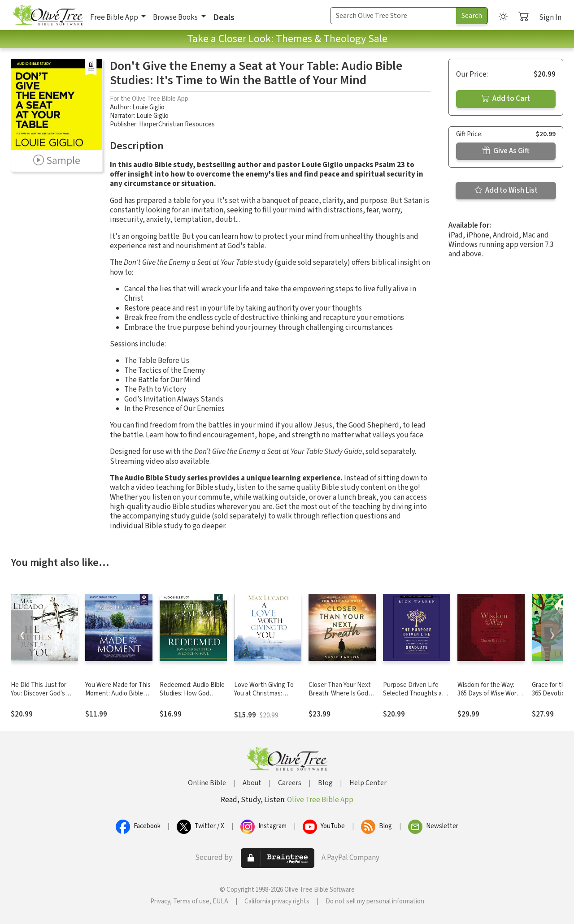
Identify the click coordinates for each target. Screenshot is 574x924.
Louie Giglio (148, 107)
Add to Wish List (506, 190)
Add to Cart (506, 99)
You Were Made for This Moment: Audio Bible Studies (118, 693)
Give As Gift (506, 151)
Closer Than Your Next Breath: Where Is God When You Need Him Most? (340, 698)
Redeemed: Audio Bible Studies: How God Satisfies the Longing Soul (192, 698)
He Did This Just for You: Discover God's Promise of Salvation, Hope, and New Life (40, 698)
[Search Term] (393, 16)
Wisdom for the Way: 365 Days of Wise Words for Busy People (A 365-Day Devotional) (490, 698)
